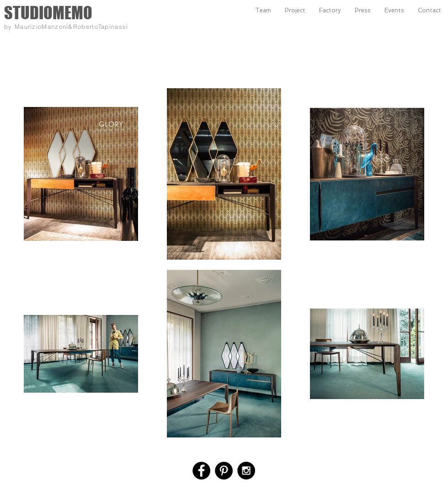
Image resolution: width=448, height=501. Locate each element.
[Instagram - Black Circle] (246, 471)
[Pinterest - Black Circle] (224, 471)
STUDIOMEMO (48, 13)
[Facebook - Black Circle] (201, 471)
